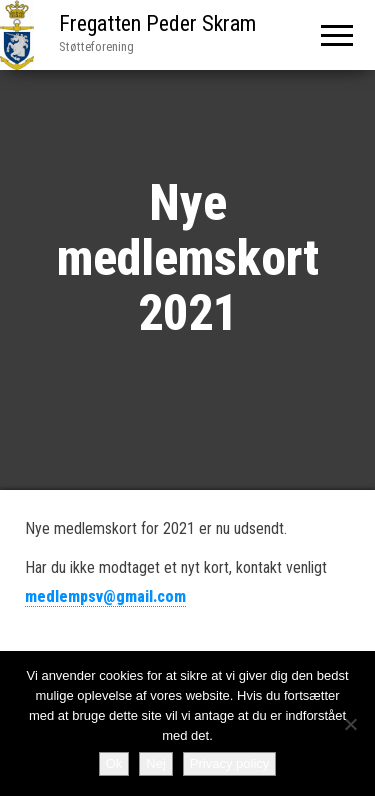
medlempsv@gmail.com (105, 596)
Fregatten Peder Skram (157, 23)
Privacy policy (229, 763)
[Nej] (350, 724)
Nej (156, 763)
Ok (114, 763)
